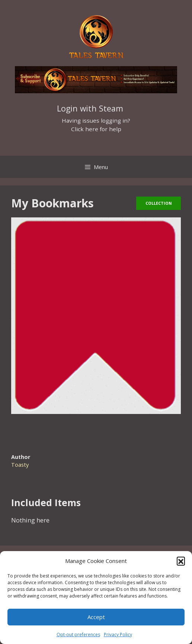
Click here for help (96, 129)
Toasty (20, 465)
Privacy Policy (118, 635)
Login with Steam (90, 108)
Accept (96, 617)
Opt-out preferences (78, 635)
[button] (181, 561)
